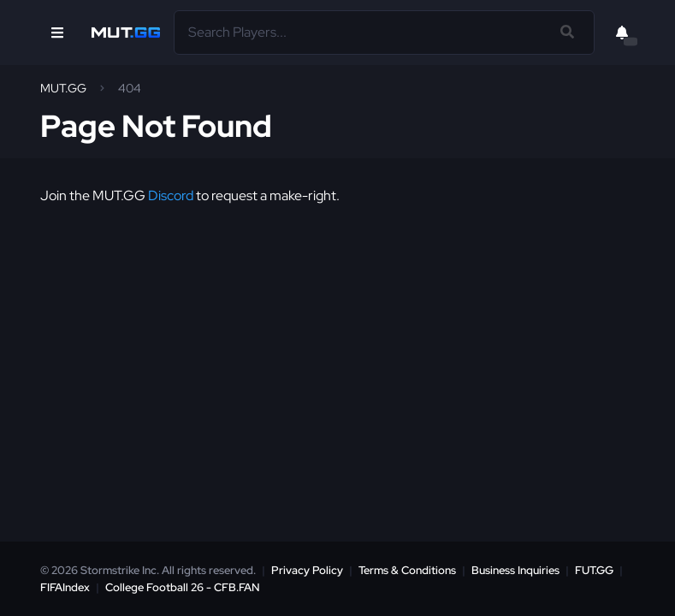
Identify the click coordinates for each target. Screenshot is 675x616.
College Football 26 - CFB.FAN (183, 587)
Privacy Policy (307, 570)
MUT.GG (63, 88)
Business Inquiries (515, 570)
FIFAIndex (65, 587)
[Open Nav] (57, 33)
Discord (171, 195)
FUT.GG (594, 570)
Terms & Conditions (407, 570)
